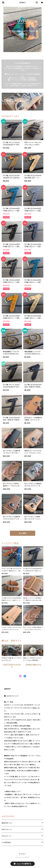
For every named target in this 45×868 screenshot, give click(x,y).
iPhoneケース (7, 836)
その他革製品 (6, 842)
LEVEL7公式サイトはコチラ (12, 666)
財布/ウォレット (7, 829)
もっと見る (23, 533)
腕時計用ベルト (7, 823)
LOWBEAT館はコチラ (33, 665)
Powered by (23, 857)
